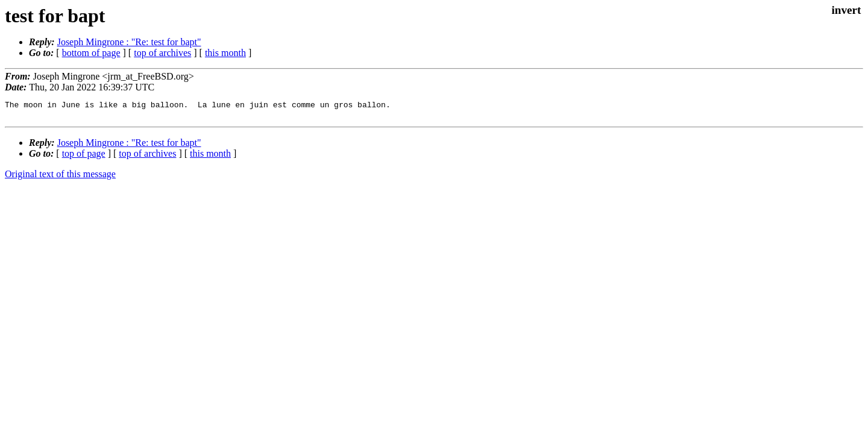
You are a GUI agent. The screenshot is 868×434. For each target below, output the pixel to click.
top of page (84, 157)
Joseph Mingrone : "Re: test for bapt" (129, 42)
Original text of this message (60, 178)
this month (225, 53)
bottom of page (91, 53)
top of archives (162, 53)
